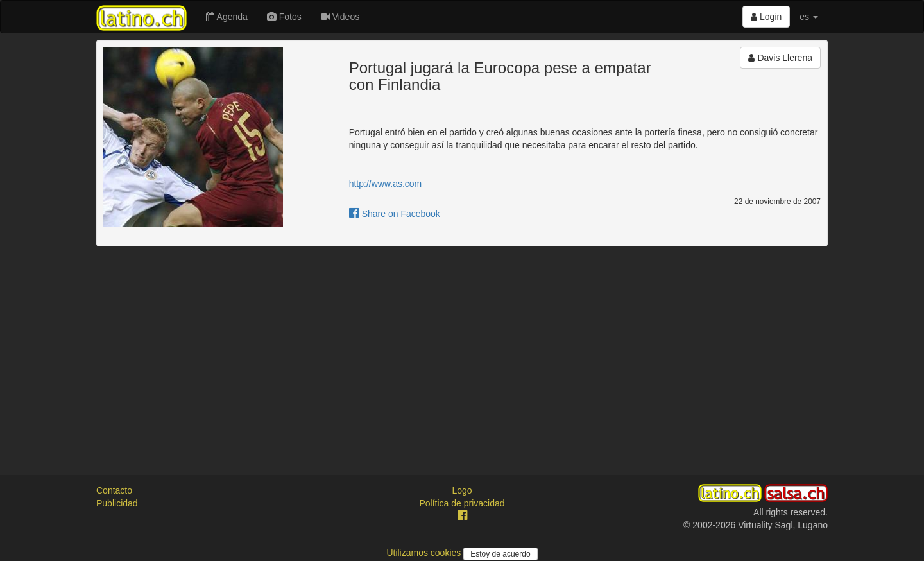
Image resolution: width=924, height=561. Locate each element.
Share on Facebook (395, 214)
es (809, 17)
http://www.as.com (386, 184)
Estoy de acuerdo (500, 554)
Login (766, 17)
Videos (340, 17)
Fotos (284, 17)
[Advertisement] (462, 349)
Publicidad (117, 503)
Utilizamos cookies (425, 553)
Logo (462, 490)
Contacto (114, 490)
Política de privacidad (462, 503)
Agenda (227, 17)
